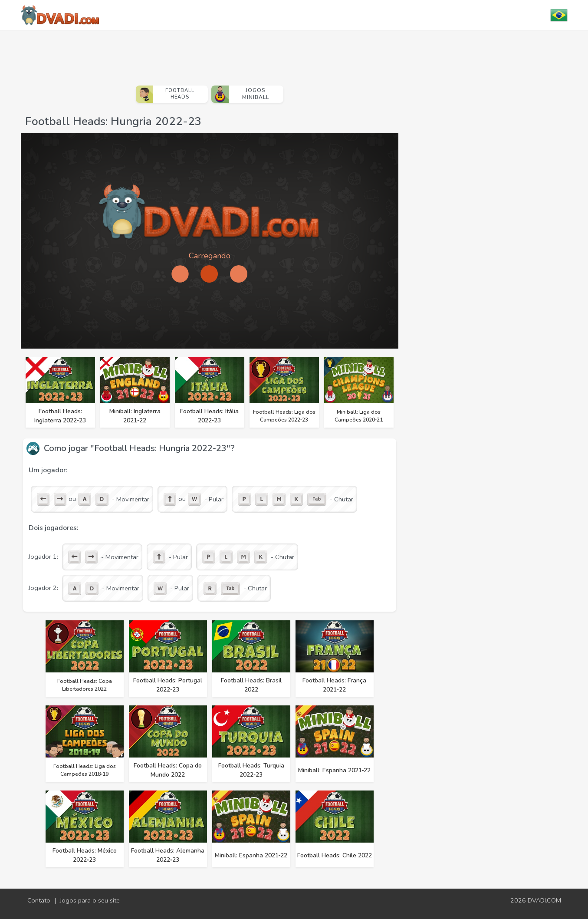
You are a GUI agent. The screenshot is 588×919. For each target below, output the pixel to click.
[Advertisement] (210, 54)
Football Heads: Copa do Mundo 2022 (168, 770)
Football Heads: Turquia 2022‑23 (251, 770)
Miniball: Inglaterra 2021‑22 (135, 416)
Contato (39, 900)
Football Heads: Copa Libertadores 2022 (85, 685)
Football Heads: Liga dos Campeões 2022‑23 (284, 416)
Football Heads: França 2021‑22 (334, 685)
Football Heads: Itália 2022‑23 (209, 416)
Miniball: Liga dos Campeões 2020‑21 (359, 416)
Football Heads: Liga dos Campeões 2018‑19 (85, 770)
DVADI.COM (544, 900)
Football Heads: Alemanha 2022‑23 (168, 855)
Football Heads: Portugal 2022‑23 (168, 685)
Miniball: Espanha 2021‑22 (335, 770)
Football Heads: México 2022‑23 (85, 855)
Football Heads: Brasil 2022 (251, 685)
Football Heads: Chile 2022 (335, 855)
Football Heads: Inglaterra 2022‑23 (60, 416)
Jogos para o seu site (90, 900)
